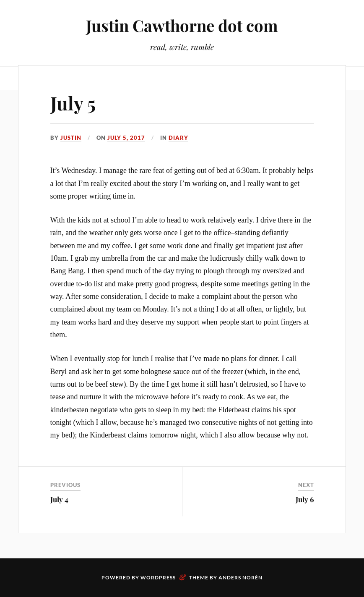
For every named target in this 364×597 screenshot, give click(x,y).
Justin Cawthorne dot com (182, 25)
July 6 (305, 499)
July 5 (73, 103)
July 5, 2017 (126, 138)
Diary (178, 138)
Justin (71, 138)
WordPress (158, 577)
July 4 (59, 499)
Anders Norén (240, 577)
